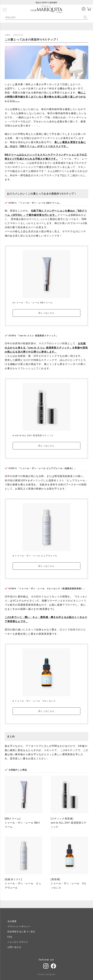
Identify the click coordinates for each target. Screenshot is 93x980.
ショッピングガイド (18, 942)
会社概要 (12, 921)
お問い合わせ (14, 947)
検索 (86, 17)
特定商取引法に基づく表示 (21, 932)
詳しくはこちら (46, 313)
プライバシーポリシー (19, 926)
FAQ (10, 937)
